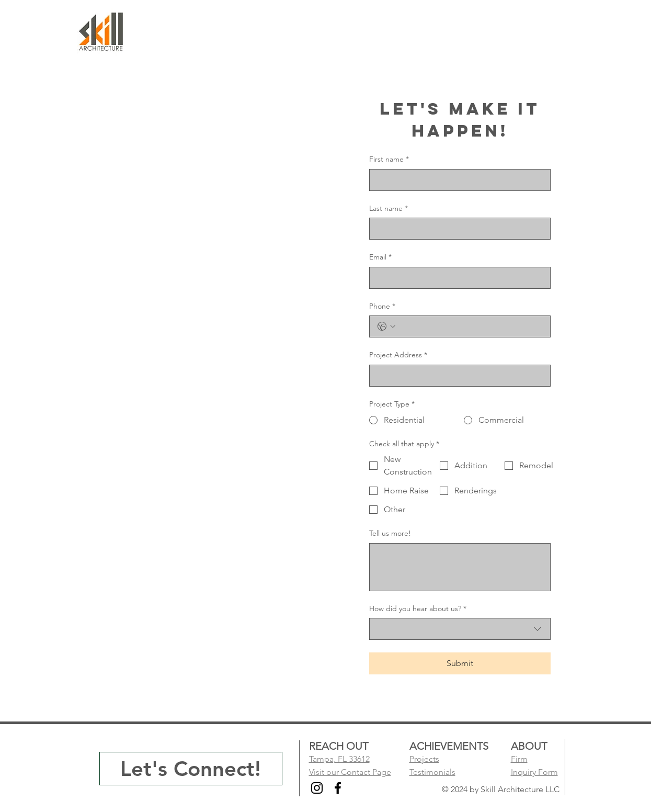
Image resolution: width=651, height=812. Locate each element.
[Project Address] (457, 376)
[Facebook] (338, 788)
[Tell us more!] (460, 567)
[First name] (457, 180)
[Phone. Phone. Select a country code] (386, 326)
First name (389, 160)
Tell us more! (390, 533)
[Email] (457, 278)
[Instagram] (317, 788)
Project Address (398, 355)
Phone (382, 307)
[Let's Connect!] (191, 769)
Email (380, 257)
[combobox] (460, 629)
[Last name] (457, 229)
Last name (389, 209)
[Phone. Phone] (470, 326)
